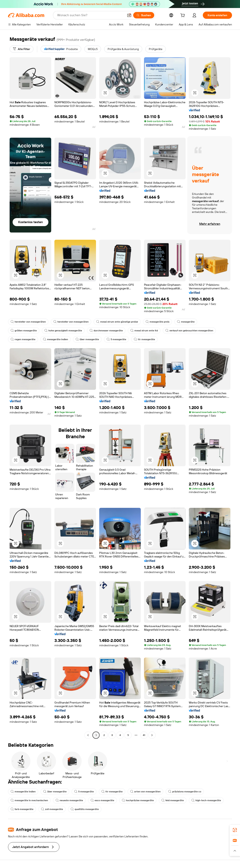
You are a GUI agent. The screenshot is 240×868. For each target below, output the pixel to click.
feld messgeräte (173, 800)
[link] (235, 830)
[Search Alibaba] (90, 15)
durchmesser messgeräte (106, 331)
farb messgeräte (22, 809)
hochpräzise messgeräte (138, 800)
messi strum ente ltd (144, 331)
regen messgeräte (23, 339)
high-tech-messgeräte (206, 800)
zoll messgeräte (52, 809)
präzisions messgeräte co (185, 792)
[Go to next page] (152, 735)
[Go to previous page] (88, 735)
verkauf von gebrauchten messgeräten (189, 331)
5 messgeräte (116, 339)
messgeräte (186, 322)
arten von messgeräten (145, 792)
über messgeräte (87, 339)
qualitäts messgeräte (85, 809)
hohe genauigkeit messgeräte (63, 331)
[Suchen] (144, 15)
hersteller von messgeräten (28, 322)
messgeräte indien (55, 339)
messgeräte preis (157, 322)
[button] (129, 15)
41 (144, 735)
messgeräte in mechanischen (29, 800)
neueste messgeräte (69, 800)
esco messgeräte (102, 800)
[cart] (183, 16)
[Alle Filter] (21, 49)
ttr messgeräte (144, 339)
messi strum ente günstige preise (117, 322)
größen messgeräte (24, 331)
